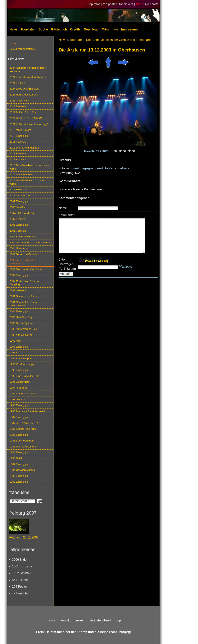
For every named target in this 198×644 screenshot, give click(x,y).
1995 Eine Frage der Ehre (24, 376)
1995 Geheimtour (20, 382)
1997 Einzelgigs (19, 347)
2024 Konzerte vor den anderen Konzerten (28, 69)
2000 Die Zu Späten (21, 323)
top (119, 620)
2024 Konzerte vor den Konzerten (29, 77)
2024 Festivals (18, 83)
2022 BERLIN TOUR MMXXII (26, 118)
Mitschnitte (110, 29)
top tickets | (128, 4)
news (80, 620)
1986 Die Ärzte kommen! (24, 447)
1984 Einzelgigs (19, 464)
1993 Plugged (17, 400)
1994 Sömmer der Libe (23, 394)
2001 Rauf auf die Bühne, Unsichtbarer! (24, 304)
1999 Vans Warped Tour (23, 329)
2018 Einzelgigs (19, 136)
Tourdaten (28, 29)
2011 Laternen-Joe (20, 195)
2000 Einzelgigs (19, 311)
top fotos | (96, 4)
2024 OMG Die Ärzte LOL (24, 89)
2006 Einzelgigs (19, 225)
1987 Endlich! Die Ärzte (23, 429)
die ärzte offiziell (100, 620)
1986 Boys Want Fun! (22, 441)
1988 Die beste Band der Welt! (27, 411)
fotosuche (19, 492)
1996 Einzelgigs (19, 370)
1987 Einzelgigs (19, 417)
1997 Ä (14, 352)
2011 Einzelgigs (19, 189)
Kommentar (67, 215)
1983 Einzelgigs (19, 476)
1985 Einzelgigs (19, 452)
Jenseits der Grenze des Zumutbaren (127, 40)
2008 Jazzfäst (17, 207)
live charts (151, 4)
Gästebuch (59, 29)
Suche (43, 29)
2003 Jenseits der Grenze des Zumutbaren (27, 262)
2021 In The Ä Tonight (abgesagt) (29, 124)
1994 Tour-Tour (18, 388)
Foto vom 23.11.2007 (24, 537)
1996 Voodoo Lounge (22, 364)
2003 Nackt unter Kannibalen (26, 269)
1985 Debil (16, 458)
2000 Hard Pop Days (22, 317)
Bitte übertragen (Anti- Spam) (67, 264)
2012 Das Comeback (22, 174)
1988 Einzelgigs (19, 405)
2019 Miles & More (20, 130)
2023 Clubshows (19, 101)
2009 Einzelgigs (19, 201)
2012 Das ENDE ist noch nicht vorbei (27, 182)
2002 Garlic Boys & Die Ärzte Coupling (26, 283)
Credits (76, 29)
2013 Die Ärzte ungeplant (24, 148)
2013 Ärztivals (18, 159)
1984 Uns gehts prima (22, 470)
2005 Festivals (18, 231)
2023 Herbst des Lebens (24, 95)
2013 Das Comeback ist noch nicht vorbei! (30, 167)
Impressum (129, 29)
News (14, 29)
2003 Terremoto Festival (23, 254)
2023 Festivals (18, 106)
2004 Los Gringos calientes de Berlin (31, 243)
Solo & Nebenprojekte (22, 49)
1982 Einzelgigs (19, 482)
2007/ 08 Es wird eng (22, 213)
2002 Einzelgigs (19, 275)
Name (63, 208)
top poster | (111, 4)
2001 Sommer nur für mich (25, 296)
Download (91, 29)
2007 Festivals (18, 219)
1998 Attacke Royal (21, 335)
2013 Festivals (18, 153)
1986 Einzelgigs (19, 435)
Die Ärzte (15, 43)
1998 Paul (15, 341)
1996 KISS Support (21, 358)
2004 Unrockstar (19, 248)
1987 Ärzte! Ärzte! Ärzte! (24, 423)
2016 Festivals (18, 142)
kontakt (66, 620)
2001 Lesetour (18, 290)
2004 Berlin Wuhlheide (23, 237)
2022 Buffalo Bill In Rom (23, 112)
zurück (51, 620)
